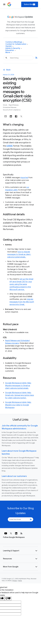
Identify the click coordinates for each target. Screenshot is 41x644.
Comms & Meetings (15, 42)
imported (24, 178)
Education (10, 50)
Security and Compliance (12, 110)
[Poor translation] (8, 599)
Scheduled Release (10, 107)
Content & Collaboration (17, 44)
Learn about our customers (14, 476)
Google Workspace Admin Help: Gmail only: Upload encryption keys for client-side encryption (20, 395)
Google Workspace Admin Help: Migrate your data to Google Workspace (18, 405)
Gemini (9, 46)
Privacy (15, 581)
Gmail (5, 105)
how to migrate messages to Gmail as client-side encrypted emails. (19, 254)
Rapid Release (14, 105)
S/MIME (10, 146)
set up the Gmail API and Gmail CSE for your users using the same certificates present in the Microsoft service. (21, 284)
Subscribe (30, 4)
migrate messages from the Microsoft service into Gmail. (22, 302)
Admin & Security (14, 48)
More (9, 53)
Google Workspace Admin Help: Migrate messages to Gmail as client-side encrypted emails (18, 386)
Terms (20, 581)
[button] (20, 551)
